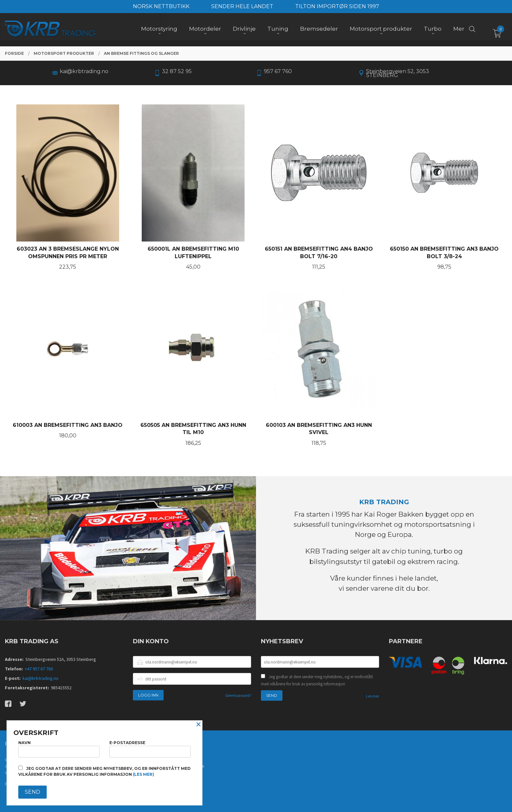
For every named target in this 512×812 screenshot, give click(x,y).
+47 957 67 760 (39, 669)
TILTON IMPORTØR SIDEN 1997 (337, 6)
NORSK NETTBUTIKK (161, 6)
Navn (59, 749)
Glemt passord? (238, 695)
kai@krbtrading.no (40, 678)
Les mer (373, 696)
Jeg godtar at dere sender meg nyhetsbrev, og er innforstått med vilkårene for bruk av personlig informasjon (317, 680)
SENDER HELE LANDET (242, 6)
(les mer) (144, 774)
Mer (459, 30)
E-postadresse (150, 749)
